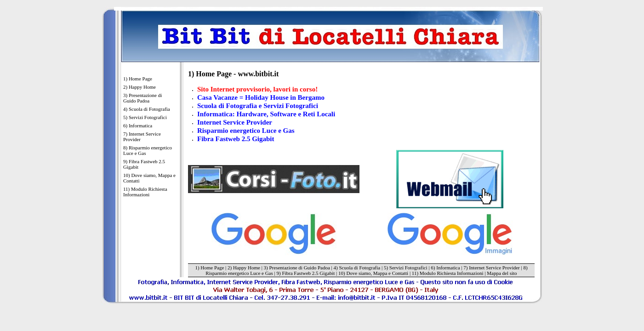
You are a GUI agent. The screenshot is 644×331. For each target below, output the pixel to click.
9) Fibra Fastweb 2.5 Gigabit (144, 164)
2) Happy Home (140, 87)
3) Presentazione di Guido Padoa (142, 98)
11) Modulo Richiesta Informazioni (145, 192)
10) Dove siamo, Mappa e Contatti (149, 178)
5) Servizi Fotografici (145, 117)
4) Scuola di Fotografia (147, 109)
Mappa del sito (502, 273)
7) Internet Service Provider (142, 137)
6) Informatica (138, 126)
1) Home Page (138, 79)
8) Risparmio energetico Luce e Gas (148, 150)
